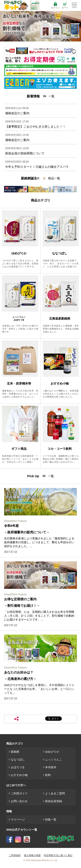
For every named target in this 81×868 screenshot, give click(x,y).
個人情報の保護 (32, 855)
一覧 (51, 96)
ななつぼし (18, 759)
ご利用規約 (15, 855)
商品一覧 (54, 178)
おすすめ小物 (19, 775)
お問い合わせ (19, 801)
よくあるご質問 (55, 793)
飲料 (48, 775)
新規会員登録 (54, 801)
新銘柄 (15, 752)
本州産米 (51, 767)
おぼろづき (18, 767)
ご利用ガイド (19, 793)
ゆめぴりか (52, 752)
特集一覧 (51, 820)
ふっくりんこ (54, 759)
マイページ (18, 820)
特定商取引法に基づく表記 (58, 855)
